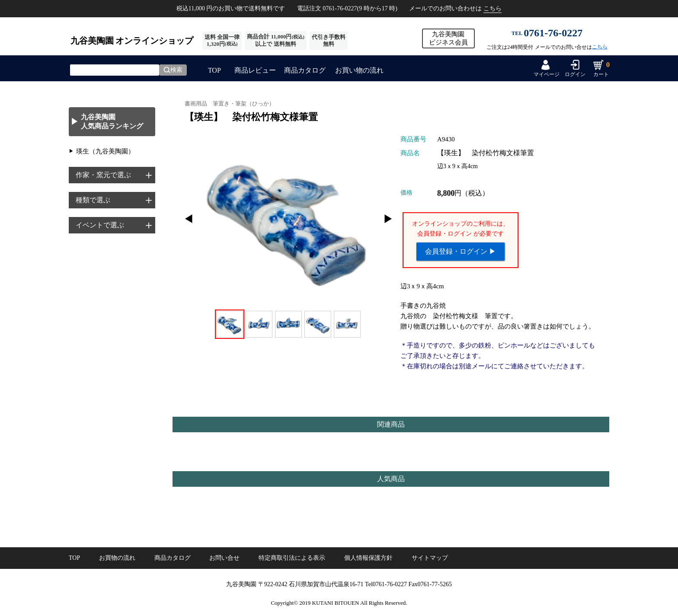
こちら (493, 8)
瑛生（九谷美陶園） (105, 151)
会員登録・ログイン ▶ (461, 251)
